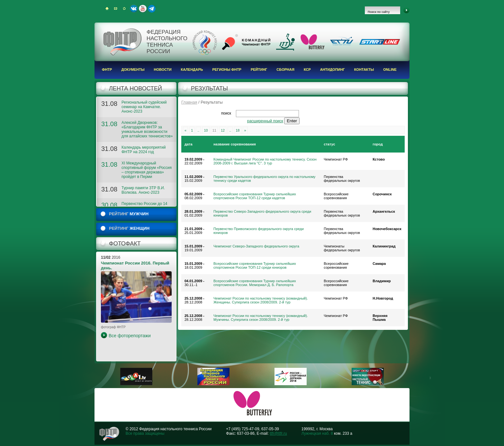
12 (223, 130)
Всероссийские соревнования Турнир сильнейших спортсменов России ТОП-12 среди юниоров (255, 265)
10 (206, 130)
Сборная (285, 70)
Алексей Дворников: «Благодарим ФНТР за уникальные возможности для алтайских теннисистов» (147, 129)
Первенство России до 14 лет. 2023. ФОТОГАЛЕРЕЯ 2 (147, 206)
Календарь (192, 70)
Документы (133, 70)
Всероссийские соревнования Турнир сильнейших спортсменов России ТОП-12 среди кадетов (255, 196)
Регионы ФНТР (227, 70)
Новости (163, 70)
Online (390, 70)
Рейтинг (259, 70)
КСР (307, 70)
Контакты (364, 70)
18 (238, 130)
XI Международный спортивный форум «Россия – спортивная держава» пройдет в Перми (147, 170)
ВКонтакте (134, 9)
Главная (189, 102)
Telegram (152, 9)
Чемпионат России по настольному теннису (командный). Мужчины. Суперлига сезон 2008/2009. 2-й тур (261, 318)
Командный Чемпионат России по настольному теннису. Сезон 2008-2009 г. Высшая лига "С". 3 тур (265, 161)
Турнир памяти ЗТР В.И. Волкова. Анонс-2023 (143, 190)
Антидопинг (333, 70)
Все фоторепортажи (130, 336)
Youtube (143, 9)
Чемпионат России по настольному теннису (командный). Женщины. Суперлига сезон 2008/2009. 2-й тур (261, 300)
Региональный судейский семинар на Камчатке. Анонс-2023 (144, 107)
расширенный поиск (265, 121)
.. (198, 130)
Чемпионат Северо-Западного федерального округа (256, 246)
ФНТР (107, 70)
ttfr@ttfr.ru (278, 433)
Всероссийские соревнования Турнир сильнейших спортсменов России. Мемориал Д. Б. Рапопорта (255, 283)
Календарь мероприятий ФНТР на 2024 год (144, 150)
